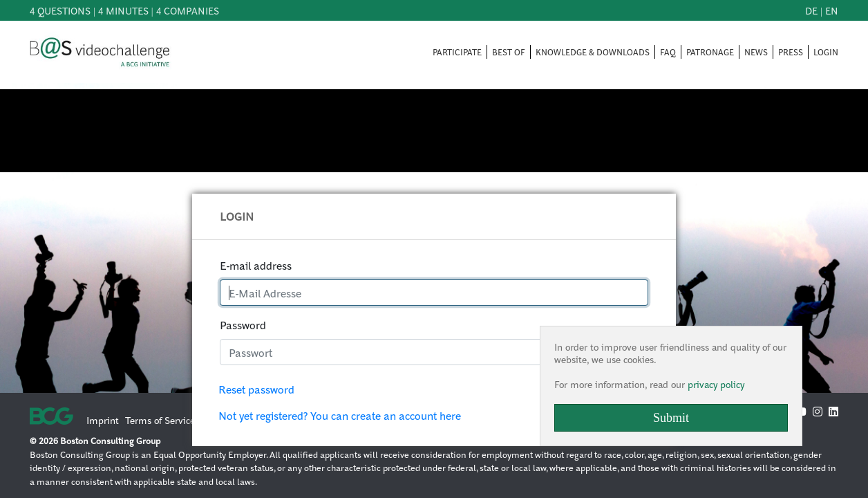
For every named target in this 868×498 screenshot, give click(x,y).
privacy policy (716, 384)
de (811, 10)
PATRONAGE (710, 52)
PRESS (791, 52)
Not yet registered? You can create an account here (340, 415)
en (832, 10)
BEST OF (509, 52)
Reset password (256, 389)
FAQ (668, 52)
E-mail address (256, 265)
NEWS (756, 52)
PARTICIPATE (457, 52)
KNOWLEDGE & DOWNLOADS (593, 52)
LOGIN (826, 52)
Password (243, 325)
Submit (671, 418)
